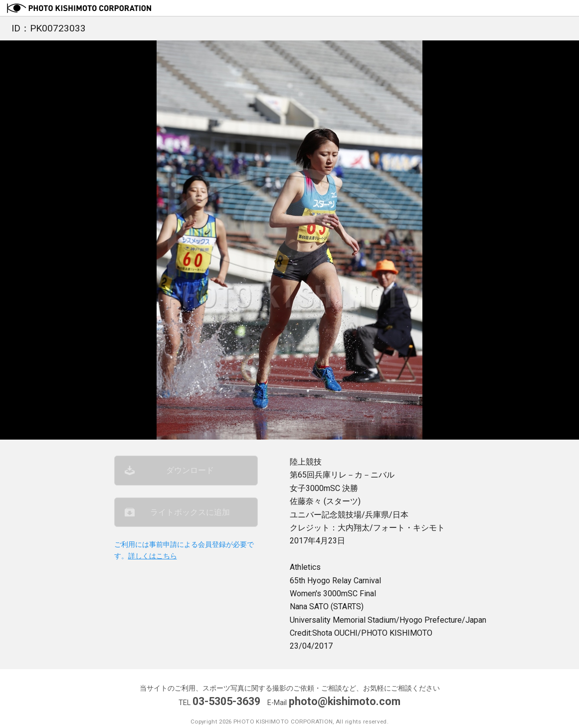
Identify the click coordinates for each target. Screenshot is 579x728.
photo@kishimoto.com (345, 701)
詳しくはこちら (153, 556)
